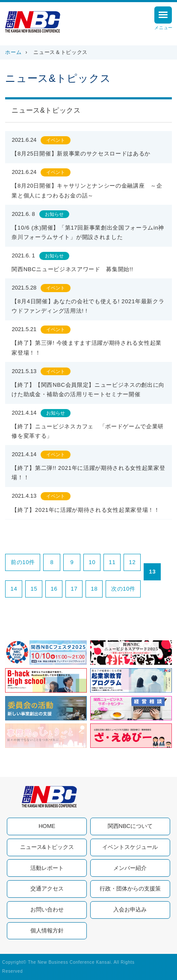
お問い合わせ (47, 910)
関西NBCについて (130, 826)
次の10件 (123, 589)
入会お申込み (130, 910)
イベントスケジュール (130, 847)
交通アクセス (47, 889)
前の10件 (23, 562)
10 (92, 562)
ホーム (13, 52)
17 (74, 589)
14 (14, 589)
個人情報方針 (47, 931)
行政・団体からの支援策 (130, 889)
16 (54, 589)
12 (133, 562)
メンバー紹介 (130, 868)
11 (112, 562)
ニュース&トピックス (47, 847)
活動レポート (47, 868)
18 (94, 589)
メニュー (164, 19)
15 (34, 589)
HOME (47, 826)
